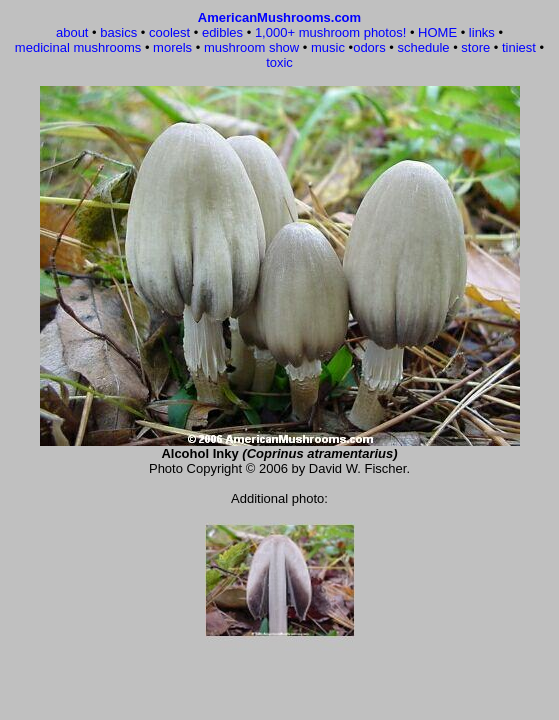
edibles (222, 32)
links (482, 32)
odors (369, 47)
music (328, 47)
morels (172, 47)
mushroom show (251, 47)
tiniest (519, 47)
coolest (169, 32)
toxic (279, 62)
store (475, 47)
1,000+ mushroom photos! (330, 32)
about (72, 32)
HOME (437, 32)
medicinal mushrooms (78, 47)
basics (118, 32)
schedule (423, 47)
